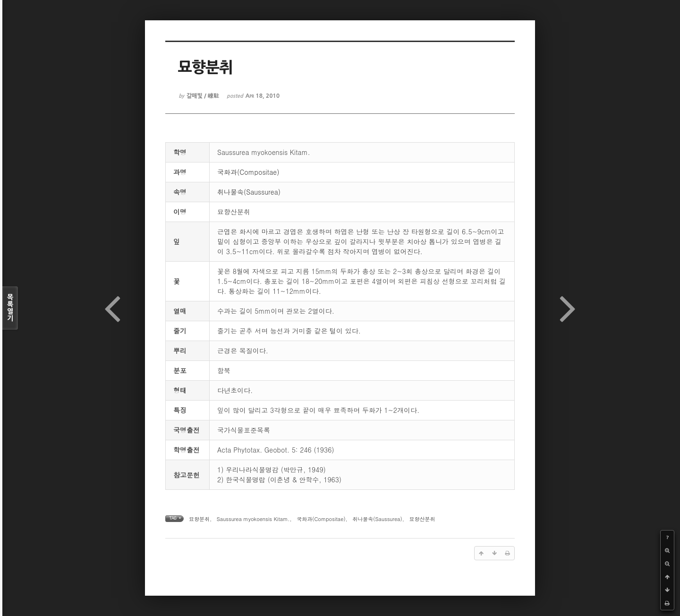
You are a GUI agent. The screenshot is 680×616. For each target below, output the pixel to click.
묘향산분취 (422, 519)
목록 (10, 308)
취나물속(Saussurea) (249, 192)
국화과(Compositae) (248, 172)
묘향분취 (199, 519)
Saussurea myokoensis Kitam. (253, 519)
